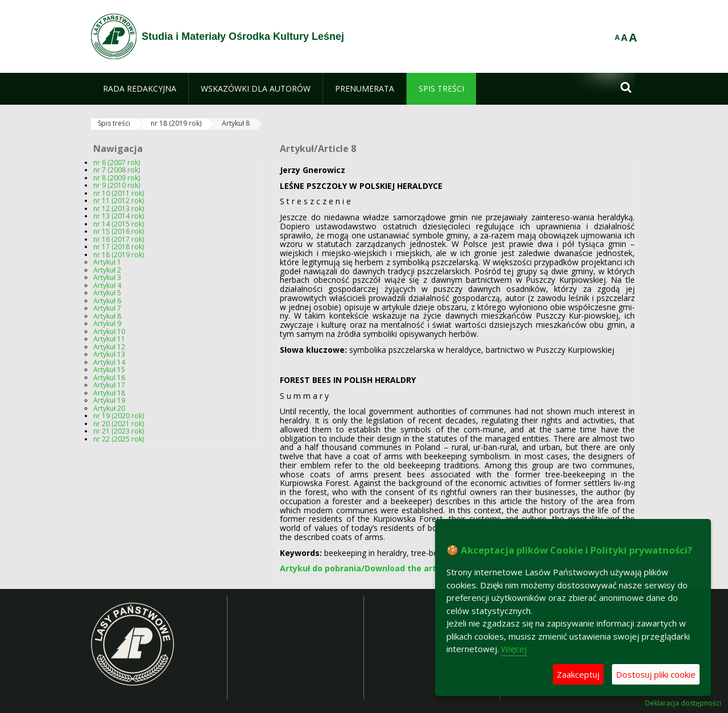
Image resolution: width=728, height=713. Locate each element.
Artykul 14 (109, 362)
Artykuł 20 (109, 408)
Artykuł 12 (109, 347)
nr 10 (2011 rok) (119, 193)
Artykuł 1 (107, 262)
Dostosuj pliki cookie (656, 674)
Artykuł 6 (107, 301)
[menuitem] (140, 89)
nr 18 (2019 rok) (176, 123)
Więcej (514, 649)
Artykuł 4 (107, 285)
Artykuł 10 (109, 331)
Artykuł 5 (107, 293)
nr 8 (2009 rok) (117, 178)
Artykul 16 (109, 378)
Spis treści (114, 123)
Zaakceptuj (578, 674)
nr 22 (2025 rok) (119, 439)
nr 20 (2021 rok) (119, 424)
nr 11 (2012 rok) (119, 201)
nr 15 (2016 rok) (119, 231)
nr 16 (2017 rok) (119, 239)
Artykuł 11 (109, 339)
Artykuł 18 (109, 393)
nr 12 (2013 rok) (119, 209)
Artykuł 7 (107, 308)
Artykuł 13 (109, 354)
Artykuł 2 (107, 270)
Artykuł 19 (109, 400)
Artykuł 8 (236, 123)
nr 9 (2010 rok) (117, 185)
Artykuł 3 (107, 277)
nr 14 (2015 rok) (119, 224)
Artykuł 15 (109, 370)
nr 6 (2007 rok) (117, 162)
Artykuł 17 (109, 385)
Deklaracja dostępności (683, 703)
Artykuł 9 (107, 323)
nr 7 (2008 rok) (117, 170)
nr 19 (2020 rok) (119, 416)
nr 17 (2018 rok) (119, 247)
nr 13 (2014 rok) (119, 216)
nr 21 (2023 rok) (119, 431)
